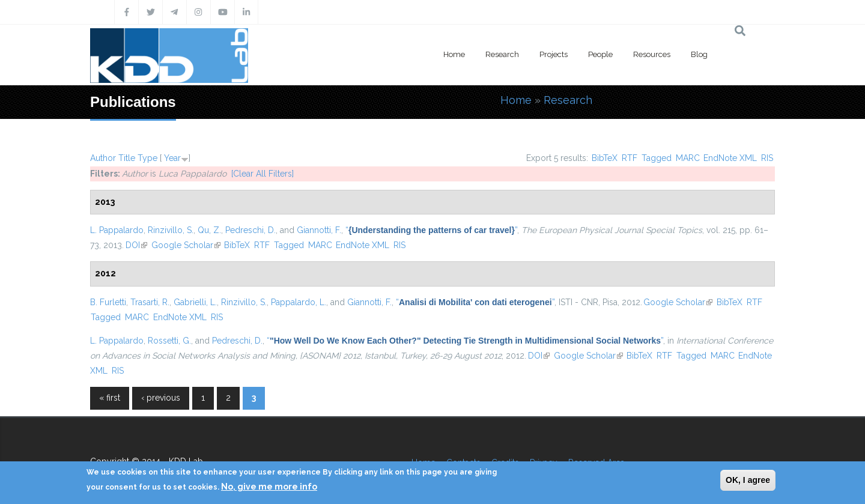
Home (454, 54)
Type (147, 158)
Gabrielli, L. (195, 302)
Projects (554, 54)
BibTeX (605, 158)
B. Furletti (108, 302)
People (600, 54)
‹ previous (161, 398)
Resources (652, 54)
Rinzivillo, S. (171, 230)
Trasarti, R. (150, 302)
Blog (699, 54)
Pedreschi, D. (250, 230)
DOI (136, 245)
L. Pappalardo (117, 230)
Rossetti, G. (169, 341)
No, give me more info (269, 487)
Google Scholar (186, 245)
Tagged (657, 158)
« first (110, 398)
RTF (630, 158)
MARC (688, 158)
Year (172, 158)
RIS (767, 158)
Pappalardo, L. (299, 302)
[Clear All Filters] (263, 174)
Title (127, 158)
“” (431, 230)
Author (103, 158)
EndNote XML (730, 158)
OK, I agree (748, 480)
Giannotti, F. (319, 230)
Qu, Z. (209, 230)
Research (502, 54)
